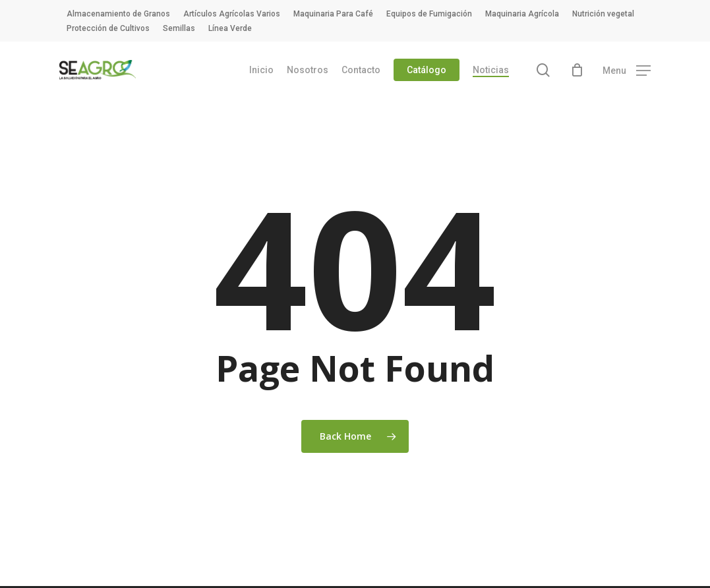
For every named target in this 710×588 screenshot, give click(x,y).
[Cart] (577, 70)
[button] (627, 70)
